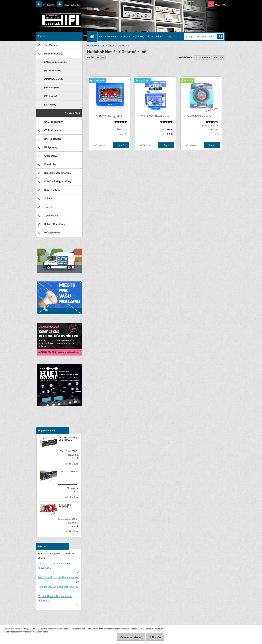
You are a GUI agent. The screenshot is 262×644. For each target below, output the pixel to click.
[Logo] (59, 20)
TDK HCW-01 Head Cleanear (155, 116)
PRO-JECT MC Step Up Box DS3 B (68, 439)
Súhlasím (155, 637)
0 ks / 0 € (220, 5)
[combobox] (203, 57)
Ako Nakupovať (108, 36)
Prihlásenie (49, 5)
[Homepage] (93, 36)
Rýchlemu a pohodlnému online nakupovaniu (54, 566)
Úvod (90, 45)
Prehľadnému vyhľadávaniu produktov (58, 587)
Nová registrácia (74, 5)
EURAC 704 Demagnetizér (109, 116)
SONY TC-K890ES (70, 472)
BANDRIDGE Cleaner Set (199, 116)
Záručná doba (155, 36)
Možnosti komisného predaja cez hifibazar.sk (55, 598)
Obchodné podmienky (132, 36)
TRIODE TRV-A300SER (65, 506)
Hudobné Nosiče (104, 45)
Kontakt (171, 36)
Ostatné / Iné (122, 45)
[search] (220, 37)
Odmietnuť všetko (129, 637)
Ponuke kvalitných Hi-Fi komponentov (58, 577)
